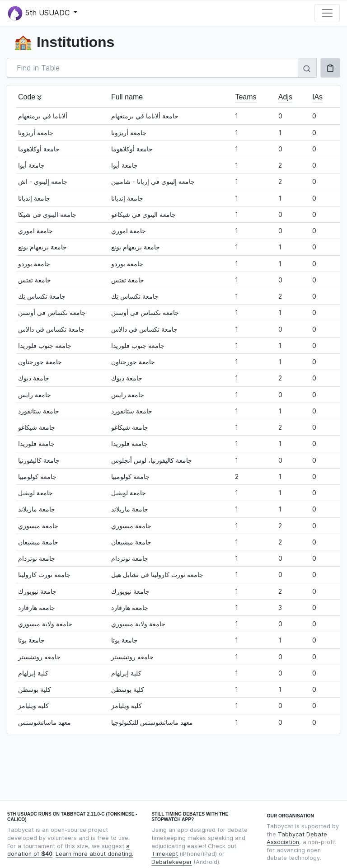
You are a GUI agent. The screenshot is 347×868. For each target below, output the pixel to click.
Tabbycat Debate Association (297, 838)
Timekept (165, 854)
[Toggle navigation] (327, 13)
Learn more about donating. (94, 854)
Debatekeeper (172, 862)
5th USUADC (40, 13)
